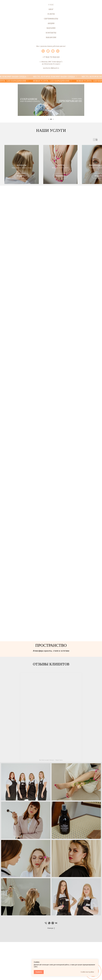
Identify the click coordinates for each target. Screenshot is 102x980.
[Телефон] (43, 52)
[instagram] (53, 52)
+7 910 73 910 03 (51, 57)
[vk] (58, 52)
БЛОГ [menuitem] (51, 9)
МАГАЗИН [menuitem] (51, 28)
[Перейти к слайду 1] (49, 119)
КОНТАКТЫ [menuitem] (51, 33)
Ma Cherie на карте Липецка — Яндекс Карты (51, 798)
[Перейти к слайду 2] (51, 119)
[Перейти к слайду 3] (53, 119)
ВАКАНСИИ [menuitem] (51, 37)
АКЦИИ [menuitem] (51, 23)
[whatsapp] (48, 52)
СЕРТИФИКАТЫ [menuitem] (51, 19)
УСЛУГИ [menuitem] (51, 14)
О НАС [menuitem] (51, 5)
